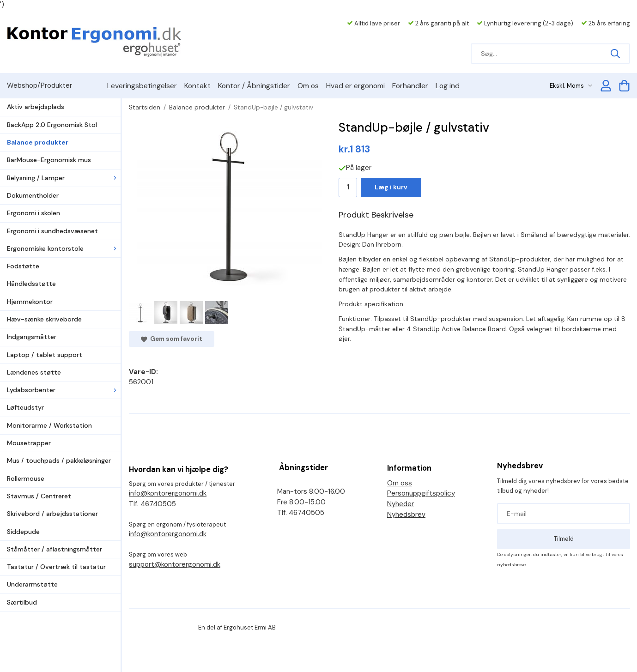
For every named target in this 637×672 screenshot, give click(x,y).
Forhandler (410, 86)
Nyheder (400, 504)
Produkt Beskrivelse (376, 215)
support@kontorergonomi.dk (175, 564)
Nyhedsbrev (406, 515)
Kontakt (197, 86)
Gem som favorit (172, 339)
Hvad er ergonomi (355, 86)
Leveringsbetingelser (142, 86)
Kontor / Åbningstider (254, 86)
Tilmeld (564, 539)
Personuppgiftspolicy (421, 493)
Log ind (448, 86)
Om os (308, 86)
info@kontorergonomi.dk (168, 493)
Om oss (400, 483)
